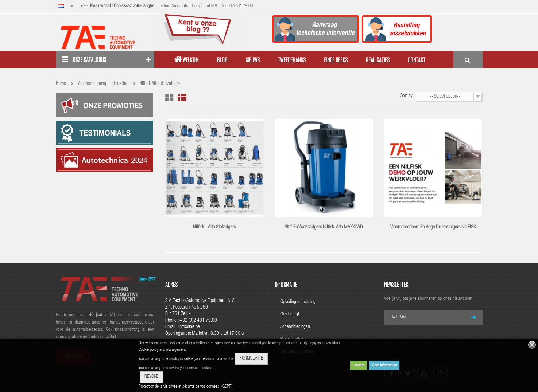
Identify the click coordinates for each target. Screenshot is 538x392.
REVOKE (151, 377)
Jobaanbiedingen (295, 327)
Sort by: (407, 96)
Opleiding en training (298, 302)
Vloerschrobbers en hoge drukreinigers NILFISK (433, 227)
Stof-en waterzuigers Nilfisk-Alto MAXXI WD (324, 227)
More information (384, 365)
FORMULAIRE (251, 359)
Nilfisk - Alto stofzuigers (214, 227)
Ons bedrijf (290, 315)
